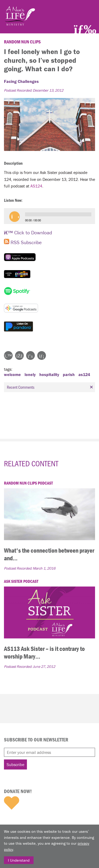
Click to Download (28, 232)
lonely (30, 374)
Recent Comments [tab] (51, 387)
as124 (84, 374)
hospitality (49, 374)
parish (69, 374)
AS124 (36, 186)
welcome (12, 374)
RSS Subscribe (23, 242)
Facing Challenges (21, 81)
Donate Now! (18, 791)
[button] (15, 217)
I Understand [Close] (19, 860)
